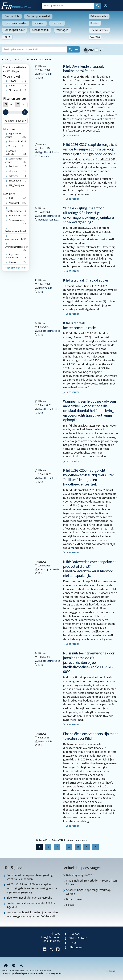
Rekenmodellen (99, 16)
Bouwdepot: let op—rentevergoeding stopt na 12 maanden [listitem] (30, 877)
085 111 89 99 (51, 941)
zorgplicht (14, 203)
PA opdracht (15, 90)
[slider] (6, 112)
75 (87, 847)
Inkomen (39, 23)
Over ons (95, 37)
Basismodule (12, 16)
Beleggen (13, 176)
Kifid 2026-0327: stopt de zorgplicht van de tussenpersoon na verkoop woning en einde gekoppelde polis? (90, 149)
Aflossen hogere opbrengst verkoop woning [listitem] (88, 892)
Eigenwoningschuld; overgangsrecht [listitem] (29, 898)
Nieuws (12, 81)
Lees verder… (74, 135)
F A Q (73, 943)
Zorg (7, 37)
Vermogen (62, 30)
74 (78, 847)
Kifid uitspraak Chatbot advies (86, 280)
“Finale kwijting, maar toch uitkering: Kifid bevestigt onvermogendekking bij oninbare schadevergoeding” (88, 215)
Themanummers (99, 30)
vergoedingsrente (14, 239)
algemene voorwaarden (12, 256)
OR (101, 50)
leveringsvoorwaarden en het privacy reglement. (40, 973)
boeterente (14, 216)
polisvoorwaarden (14, 231)
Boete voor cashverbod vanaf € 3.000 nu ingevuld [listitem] (31, 905)
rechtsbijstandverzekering (51, 220)
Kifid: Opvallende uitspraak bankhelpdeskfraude (83, 69)
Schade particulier (14, 30)
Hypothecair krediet (16, 23)
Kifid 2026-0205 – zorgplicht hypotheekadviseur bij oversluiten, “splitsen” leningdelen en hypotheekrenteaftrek (89, 477)
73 (69, 847)
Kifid (17, 60)
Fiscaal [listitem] (70, 905)
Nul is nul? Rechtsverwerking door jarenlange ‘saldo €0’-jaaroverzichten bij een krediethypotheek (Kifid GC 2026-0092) (89, 662)
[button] (106, 6)
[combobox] (15, 121)
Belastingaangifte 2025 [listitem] (80, 875)
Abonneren (76, 947)
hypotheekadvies (14, 211)
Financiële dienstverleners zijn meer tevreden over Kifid (90, 736)
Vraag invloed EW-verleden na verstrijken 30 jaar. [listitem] (91, 883)
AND (91, 50)
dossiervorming (17, 220)
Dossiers (95, 23)
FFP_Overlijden (16, 185)
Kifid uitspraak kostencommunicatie (79, 326)
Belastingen (15, 181)
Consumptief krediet (38, 16)
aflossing (13, 262)
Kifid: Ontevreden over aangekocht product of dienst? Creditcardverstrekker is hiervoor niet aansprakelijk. (89, 569)
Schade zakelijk (40, 30)
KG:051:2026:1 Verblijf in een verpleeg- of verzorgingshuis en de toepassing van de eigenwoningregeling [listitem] (32, 888)
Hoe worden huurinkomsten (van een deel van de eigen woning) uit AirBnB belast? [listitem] (32, 914)
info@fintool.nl (50, 937)
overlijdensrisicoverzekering (19, 247)
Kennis (12, 86)
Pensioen (57, 23)
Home (5, 60)
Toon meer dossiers (15, 268)
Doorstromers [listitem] (75, 899)
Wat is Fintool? (78, 938)
